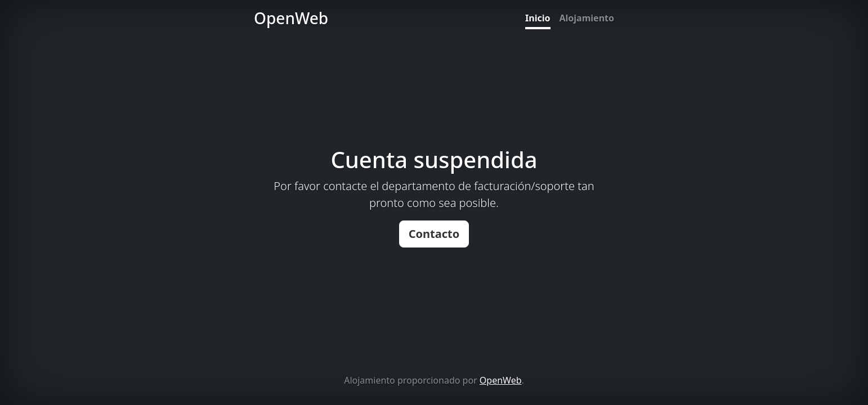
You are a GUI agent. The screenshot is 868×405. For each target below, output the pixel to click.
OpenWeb (501, 380)
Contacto (434, 234)
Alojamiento (587, 18)
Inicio (538, 18)
